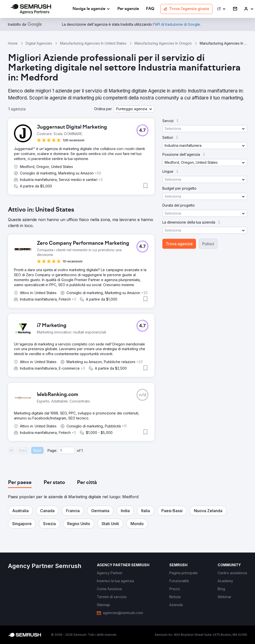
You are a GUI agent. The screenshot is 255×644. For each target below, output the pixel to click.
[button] (222, 9)
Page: (52, 450)
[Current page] (66, 450)
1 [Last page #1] (82, 450)
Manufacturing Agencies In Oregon (163, 43)
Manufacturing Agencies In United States (93, 43)
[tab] (20, 483)
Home (13, 43)
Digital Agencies (39, 43)
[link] (128, 9)
